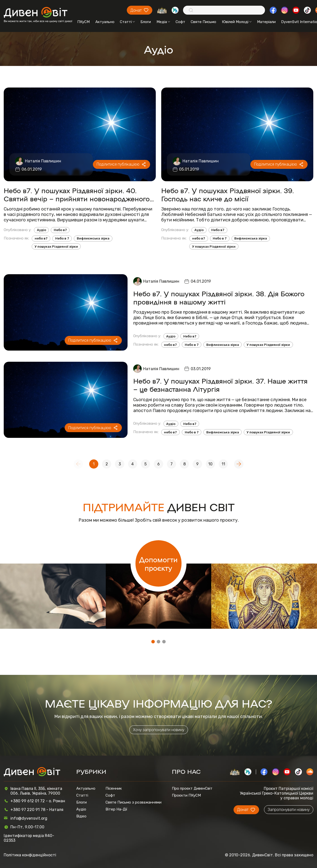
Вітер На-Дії (116, 809)
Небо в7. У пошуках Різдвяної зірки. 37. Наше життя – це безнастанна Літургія (220, 385)
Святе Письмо (203, 22)
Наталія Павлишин (43, 161)
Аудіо (41, 230)
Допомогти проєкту (158, 564)
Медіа (163, 22)
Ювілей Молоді (237, 22)
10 (210, 464)
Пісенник (114, 788)
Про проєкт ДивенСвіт (192, 788)
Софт (180, 22)
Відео (81, 816)
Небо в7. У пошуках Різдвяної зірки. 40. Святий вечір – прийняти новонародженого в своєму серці (79, 194)
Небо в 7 (62, 238)
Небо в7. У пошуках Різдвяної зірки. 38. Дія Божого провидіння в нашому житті (219, 298)
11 (223, 464)
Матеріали (266, 22)
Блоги (146, 22)
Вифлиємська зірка (93, 238)
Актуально (105, 22)
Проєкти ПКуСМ (186, 795)
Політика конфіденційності (30, 855)
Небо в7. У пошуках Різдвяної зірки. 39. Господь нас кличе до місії (228, 194)
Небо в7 (60, 230)
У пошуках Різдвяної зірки (56, 247)
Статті (127, 22)
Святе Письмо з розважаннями (133, 802)
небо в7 (41, 238)
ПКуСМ (83, 22)
